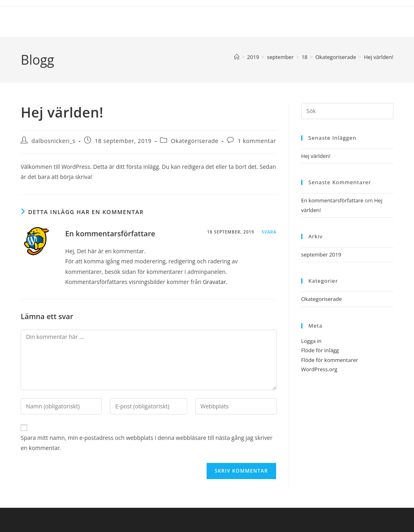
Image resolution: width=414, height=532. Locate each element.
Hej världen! (379, 57)
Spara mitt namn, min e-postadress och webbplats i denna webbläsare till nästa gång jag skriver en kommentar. (147, 443)
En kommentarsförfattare (110, 233)
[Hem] (237, 57)
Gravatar (214, 282)
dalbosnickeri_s (54, 141)
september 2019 (321, 254)
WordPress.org (319, 369)
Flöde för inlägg (320, 350)
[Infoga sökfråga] (347, 111)
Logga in (312, 341)
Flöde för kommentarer (330, 360)
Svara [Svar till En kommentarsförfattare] (269, 232)
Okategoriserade (195, 141)
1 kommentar (257, 141)
